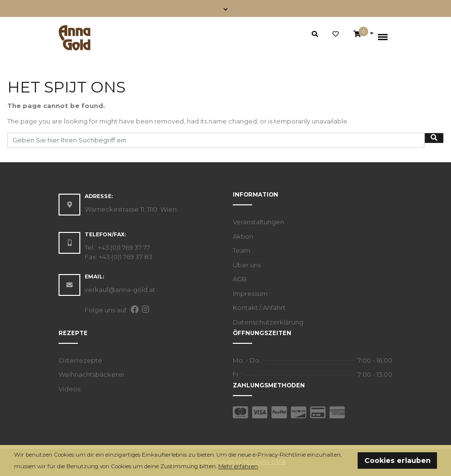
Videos (69, 389)
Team (241, 250)
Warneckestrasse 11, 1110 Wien (131, 209)
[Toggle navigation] (226, 8)
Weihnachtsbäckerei (91, 374)
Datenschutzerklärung (268, 322)
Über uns (247, 265)
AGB (240, 279)
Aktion (243, 236)
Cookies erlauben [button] (398, 461)
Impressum (250, 293)
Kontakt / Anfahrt (259, 307)
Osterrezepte (80, 360)
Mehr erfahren (238, 466)
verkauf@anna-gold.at (120, 290)
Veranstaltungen (258, 222)
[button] (262, 467)
